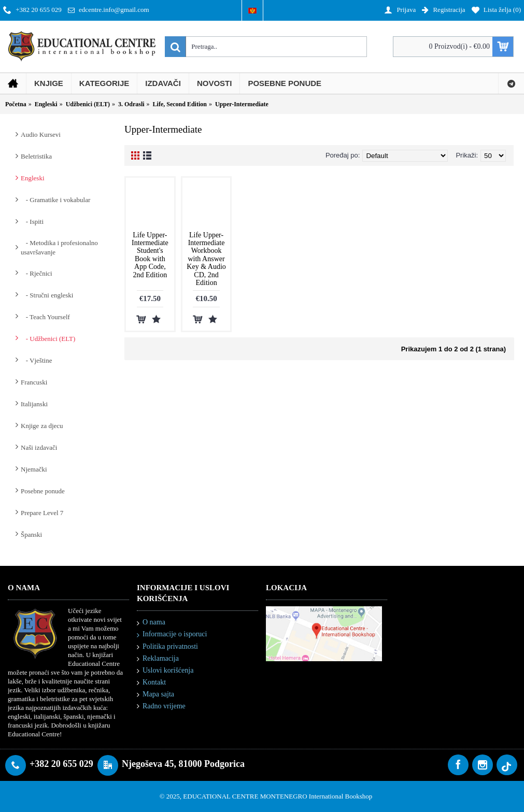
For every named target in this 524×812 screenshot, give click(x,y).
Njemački (34, 469)
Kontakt (151, 683)
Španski (31, 535)
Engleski (33, 178)
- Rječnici (37, 273)
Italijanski (34, 404)
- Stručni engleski (47, 295)
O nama (151, 623)
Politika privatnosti (167, 647)
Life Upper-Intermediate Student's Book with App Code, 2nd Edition (150, 255)
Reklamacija (158, 659)
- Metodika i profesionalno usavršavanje (59, 247)
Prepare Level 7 (42, 513)
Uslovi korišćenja (165, 671)
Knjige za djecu (42, 426)
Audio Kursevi (41, 134)
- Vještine (36, 360)
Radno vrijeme (161, 706)
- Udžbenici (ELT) (48, 339)
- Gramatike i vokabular (55, 200)
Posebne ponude (43, 491)
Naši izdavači (39, 447)
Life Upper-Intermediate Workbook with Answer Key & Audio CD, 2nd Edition (206, 259)
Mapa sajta (155, 695)
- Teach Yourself (45, 317)
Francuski (34, 382)
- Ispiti (32, 222)
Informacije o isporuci (172, 635)
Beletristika (36, 156)
